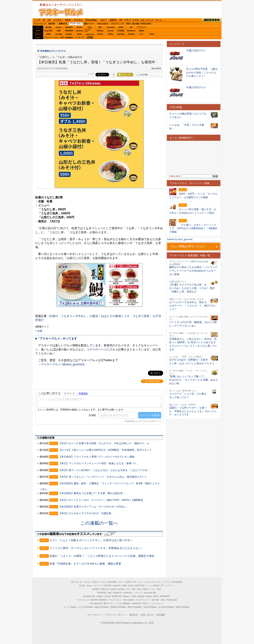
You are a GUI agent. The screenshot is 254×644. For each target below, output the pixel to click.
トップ (37, 20)
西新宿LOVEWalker (118, 607)
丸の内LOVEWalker (166, 607)
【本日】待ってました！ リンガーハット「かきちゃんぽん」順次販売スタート (103, 477)
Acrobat (59, 34)
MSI (100, 27)
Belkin (141, 31)
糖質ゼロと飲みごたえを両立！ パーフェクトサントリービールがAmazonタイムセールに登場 (193, 271)
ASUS (121, 27)
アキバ (128, 20)
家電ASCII (63, 24)
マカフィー (48, 37)
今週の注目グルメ (196, 50)
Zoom (152, 34)
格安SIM (52, 24)
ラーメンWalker (70, 607)
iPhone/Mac (91, 20)
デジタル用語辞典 (123, 603)
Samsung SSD (89, 596)
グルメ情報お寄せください (188, 246)
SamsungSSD (88, 31)
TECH (68, 20)
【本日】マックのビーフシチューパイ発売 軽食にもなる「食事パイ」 (99, 463)
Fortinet (131, 34)
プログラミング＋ (143, 600)
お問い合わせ (147, 615)
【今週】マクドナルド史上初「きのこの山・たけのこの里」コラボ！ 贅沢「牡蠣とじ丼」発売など (192, 288)
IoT (49, 20)
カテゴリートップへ (152, 381)
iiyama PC (117, 586)
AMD (59, 31)
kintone (69, 34)
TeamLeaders (103, 24)
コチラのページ (97, 349)
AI (44, 20)
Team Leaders (129, 600)
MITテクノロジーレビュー (154, 603)
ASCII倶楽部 (212, 20)
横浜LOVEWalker (102, 607)
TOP (73, 582)
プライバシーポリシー (116, 615)
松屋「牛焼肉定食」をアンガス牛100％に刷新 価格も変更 (85, 564)
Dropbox (100, 34)
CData (110, 34)
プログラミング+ (118, 24)
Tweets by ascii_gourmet (180, 239)
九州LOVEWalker (150, 607)
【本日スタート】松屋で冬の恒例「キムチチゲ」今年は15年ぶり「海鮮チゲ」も (104, 443)
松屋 (40, 331)
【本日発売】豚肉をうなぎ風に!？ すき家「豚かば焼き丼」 (92, 493)
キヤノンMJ (59, 37)
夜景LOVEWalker (135, 607)
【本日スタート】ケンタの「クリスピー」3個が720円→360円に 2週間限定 (101, 500)
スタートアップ (147, 20)
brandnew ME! (90, 37)
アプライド (142, 27)
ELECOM (48, 31)
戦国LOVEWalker (183, 607)
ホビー (104, 20)
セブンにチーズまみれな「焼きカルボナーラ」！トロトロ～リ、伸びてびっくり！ (193, 306)
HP (131, 27)
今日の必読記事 (96, 603)
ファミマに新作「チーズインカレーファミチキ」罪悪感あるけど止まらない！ (96, 548)
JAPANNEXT (69, 37)
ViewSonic (131, 31)
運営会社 (134, 615)
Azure (79, 34)
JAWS (48, 34)
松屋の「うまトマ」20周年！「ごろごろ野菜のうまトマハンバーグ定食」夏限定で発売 (102, 556)
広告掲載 (160, 615)
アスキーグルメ (76, 24)
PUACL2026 (146, 24)
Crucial (111, 31)
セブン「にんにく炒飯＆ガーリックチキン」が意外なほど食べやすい (91, 540)
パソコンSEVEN (90, 27)
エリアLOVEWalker (86, 607)
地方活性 (136, 24)
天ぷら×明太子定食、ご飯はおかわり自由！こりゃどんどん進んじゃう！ (202, 72)
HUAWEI (121, 31)
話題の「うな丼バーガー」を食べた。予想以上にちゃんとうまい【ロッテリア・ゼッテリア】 (193, 411)
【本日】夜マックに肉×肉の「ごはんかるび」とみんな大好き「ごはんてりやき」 (104, 470)
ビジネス (58, 20)
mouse (59, 27)
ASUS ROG (69, 31)
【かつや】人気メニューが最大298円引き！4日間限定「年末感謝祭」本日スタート (105, 450)
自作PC (113, 20)
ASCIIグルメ (61, 12)
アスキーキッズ (40, 24)
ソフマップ (79, 37)
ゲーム (159, 20)
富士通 (48, 27)
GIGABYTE (79, 31)
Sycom (79, 27)
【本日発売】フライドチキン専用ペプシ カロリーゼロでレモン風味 (97, 457)
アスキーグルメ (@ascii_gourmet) (63, 364)
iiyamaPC (69, 27)
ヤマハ (142, 34)
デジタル (78, 20)
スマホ (136, 20)
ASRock (100, 31)
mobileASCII (137, 603)
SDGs (129, 24)
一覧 (113, 75)
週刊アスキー (89, 24)
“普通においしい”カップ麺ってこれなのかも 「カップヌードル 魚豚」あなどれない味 (194, 380)
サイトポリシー (95, 615)
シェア (91, 74)
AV (121, 20)
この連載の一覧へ (99, 523)
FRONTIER (111, 27)
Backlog (121, 34)
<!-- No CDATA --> (194, 158)
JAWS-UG (105, 589)
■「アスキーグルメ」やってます (56, 339)
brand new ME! (150, 593)
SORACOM (116, 596)
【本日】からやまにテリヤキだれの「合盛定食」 (86, 513)
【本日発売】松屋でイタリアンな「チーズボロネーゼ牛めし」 (94, 507)
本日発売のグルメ (49, 51)
